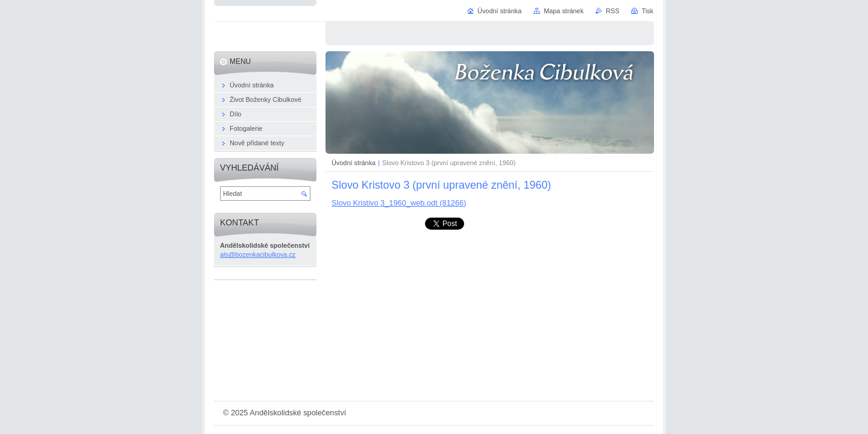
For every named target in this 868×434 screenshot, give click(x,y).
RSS (612, 11)
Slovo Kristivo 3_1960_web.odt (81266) (399, 203)
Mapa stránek (564, 11)
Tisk (647, 11)
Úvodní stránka (354, 163)
